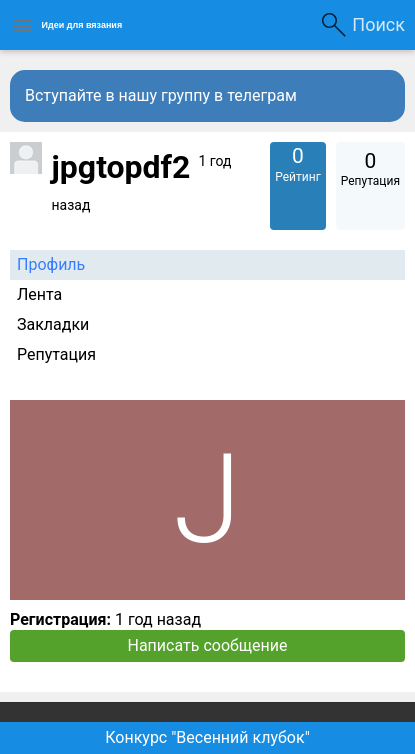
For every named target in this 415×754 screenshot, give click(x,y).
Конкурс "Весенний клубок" (207, 737)
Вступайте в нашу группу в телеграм (161, 95)
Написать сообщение (208, 645)
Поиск (378, 24)
